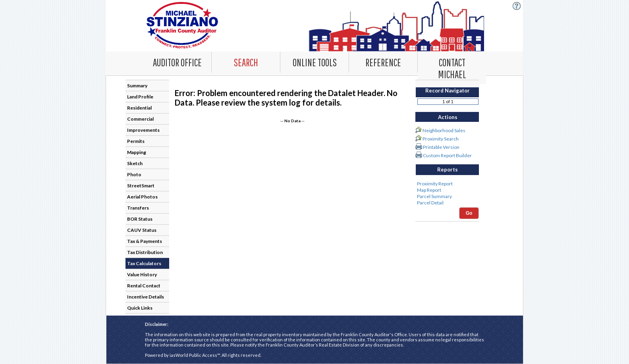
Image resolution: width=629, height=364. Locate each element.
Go (469, 213)
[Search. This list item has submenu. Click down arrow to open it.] (246, 62)
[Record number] (448, 102)
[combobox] (246, 62)
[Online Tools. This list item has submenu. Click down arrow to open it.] (314, 62)
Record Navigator (448, 91)
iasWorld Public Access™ (195, 355)
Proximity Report (447, 184)
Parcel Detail (447, 203)
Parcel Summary (447, 196)
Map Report (447, 190)
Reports (448, 169)
